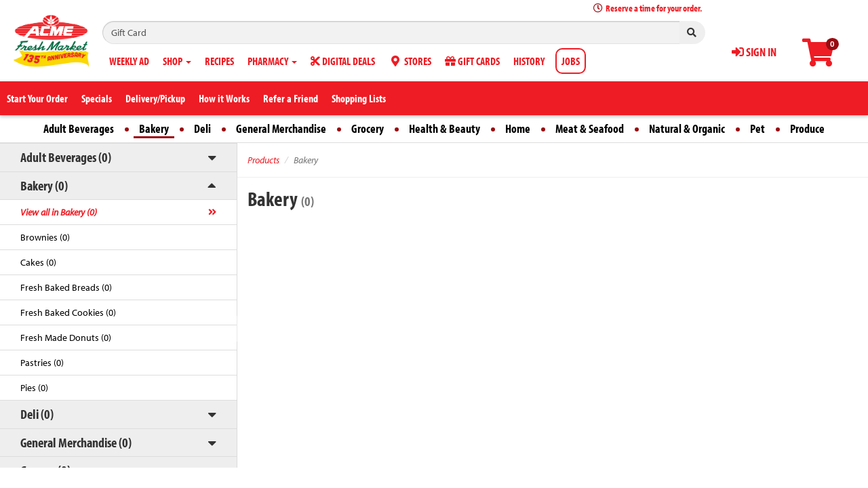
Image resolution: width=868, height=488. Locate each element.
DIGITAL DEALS (343, 61)
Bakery (154, 128)
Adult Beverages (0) (66, 157)
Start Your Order (37, 98)
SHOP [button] (177, 61)
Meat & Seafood (590, 128)
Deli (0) (37, 414)
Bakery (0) (44, 185)
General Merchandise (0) (76, 442)
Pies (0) (34, 388)
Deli (202, 128)
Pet (757, 128)
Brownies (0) (45, 237)
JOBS (571, 61)
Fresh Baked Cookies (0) (68, 312)
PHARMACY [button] (272, 61)
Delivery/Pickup (155, 98)
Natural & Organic (687, 128)
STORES (410, 61)
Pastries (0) (42, 363)
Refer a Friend (291, 98)
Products (263, 160)
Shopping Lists (359, 98)
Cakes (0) (38, 262)
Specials (97, 98)
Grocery (368, 128)
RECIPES (219, 61)
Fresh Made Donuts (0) (66, 338)
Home (518, 128)
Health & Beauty (445, 128)
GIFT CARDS (472, 61)
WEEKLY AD (129, 61)
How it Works (224, 98)
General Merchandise (281, 128)
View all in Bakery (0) (59, 212)
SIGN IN (754, 52)
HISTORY (529, 61)
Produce (807, 128)
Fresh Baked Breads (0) (66, 287)
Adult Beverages (79, 128)
